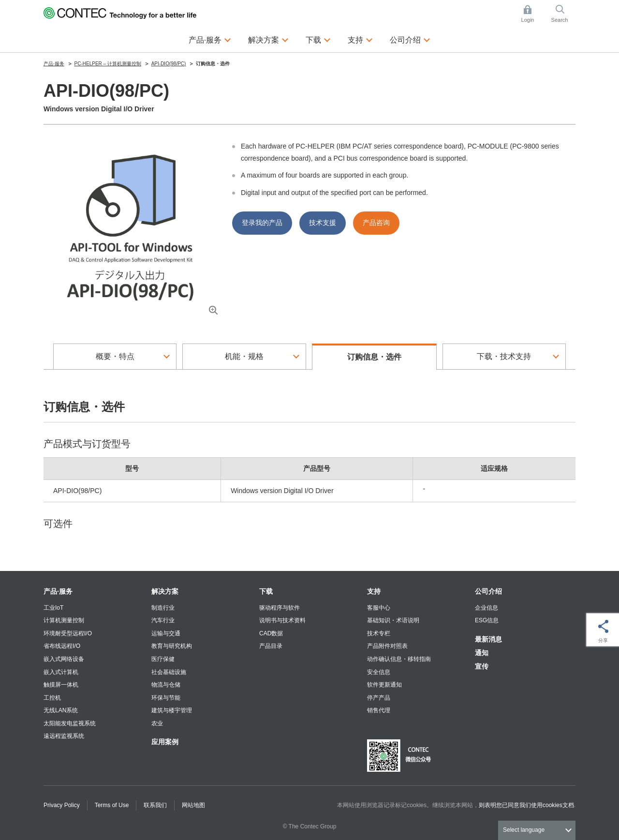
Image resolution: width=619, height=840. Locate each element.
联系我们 (155, 805)
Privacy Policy (62, 805)
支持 (374, 591)
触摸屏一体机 (61, 685)
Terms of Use (112, 805)
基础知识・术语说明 (393, 620)
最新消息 (488, 639)
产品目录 (271, 646)
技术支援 (323, 223)
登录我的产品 (262, 223)
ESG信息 (487, 620)
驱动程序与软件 (280, 608)
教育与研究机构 (172, 646)
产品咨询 (376, 223)
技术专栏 (379, 633)
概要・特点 (115, 356)
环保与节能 (166, 698)
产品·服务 (58, 591)
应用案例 (165, 742)
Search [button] (563, 14)
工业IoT (53, 608)
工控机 (52, 698)
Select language (524, 830)
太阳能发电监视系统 (70, 723)
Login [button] (532, 14)
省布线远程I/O (62, 646)
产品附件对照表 (387, 646)
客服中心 (379, 608)
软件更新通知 (384, 685)
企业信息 (486, 608)
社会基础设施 (169, 672)
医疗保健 (163, 659)
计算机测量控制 (64, 620)
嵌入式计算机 (61, 672)
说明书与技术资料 (282, 620)
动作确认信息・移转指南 (399, 659)
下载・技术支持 (504, 356)
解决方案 (165, 591)
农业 (157, 723)
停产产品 (379, 698)
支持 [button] (360, 39)
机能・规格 (244, 356)
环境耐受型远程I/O (68, 633)
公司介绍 (488, 591)
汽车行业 (163, 620)
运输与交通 (166, 633)
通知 (482, 653)
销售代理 (379, 710)
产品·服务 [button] (210, 39)
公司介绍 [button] (410, 39)
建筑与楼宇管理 (172, 710)
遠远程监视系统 (64, 736)
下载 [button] (318, 39)
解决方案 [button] (268, 39)
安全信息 (379, 672)
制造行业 (163, 608)
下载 (266, 591)
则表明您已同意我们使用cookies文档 (526, 805)
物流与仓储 (166, 685)
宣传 (482, 666)
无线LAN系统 (61, 710)
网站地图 (193, 805)
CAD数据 (271, 633)
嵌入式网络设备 (64, 659)
